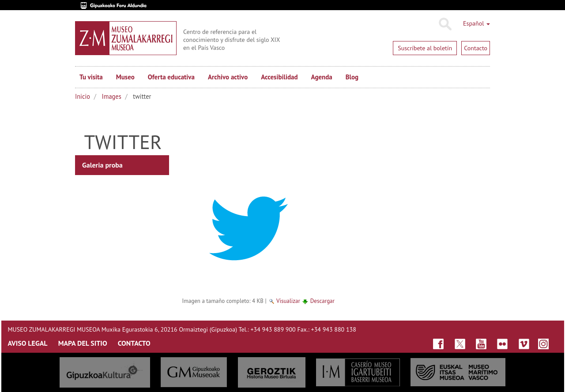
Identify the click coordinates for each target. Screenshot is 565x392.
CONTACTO (134, 343)
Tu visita (91, 77)
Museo (125, 77)
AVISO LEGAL (28, 343)
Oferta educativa (171, 77)
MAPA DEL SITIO (83, 343)
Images (112, 96)
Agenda (322, 77)
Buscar (445, 24)
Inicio (83, 96)
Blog (352, 77)
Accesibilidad (279, 77)
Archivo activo (228, 77)
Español (476, 23)
